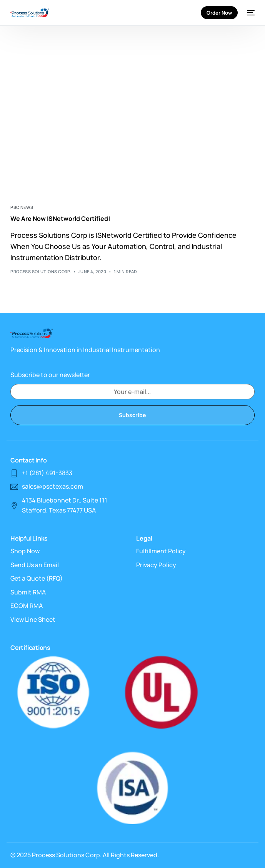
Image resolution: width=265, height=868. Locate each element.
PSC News (22, 207)
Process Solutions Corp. (41, 271)
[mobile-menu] (250, 13)
